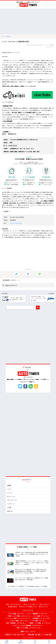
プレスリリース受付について (29, 607)
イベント (10, 493)
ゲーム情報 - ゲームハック (41, 616)
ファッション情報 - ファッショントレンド (18, 618)
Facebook (25, 389)
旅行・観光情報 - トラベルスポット (16, 623)
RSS (36, 389)
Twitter (20, 389)
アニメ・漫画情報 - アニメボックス (38, 614)
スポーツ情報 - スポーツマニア (20, 621)
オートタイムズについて (15, 604)
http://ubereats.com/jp (16, 223)
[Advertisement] (28, 21)
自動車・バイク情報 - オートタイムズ (40, 623)
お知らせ (10, 511)
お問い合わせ (13, 607)
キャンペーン (11, 497)
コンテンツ (11, 504)
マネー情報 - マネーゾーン (39, 621)
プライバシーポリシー (31, 604)
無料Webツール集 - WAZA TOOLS (15, 635)
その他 (9, 508)
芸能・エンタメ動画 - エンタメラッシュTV (29, 628)
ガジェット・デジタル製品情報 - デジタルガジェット (29, 625)
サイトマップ (44, 607)
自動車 (13, 280)
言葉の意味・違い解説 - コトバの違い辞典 (40, 635)
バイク (18, 280)
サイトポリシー (45, 604)
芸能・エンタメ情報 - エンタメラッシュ (20, 616)
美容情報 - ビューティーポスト (42, 618)
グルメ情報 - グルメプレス (17, 614)
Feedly (31, 389)
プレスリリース (12, 500)
